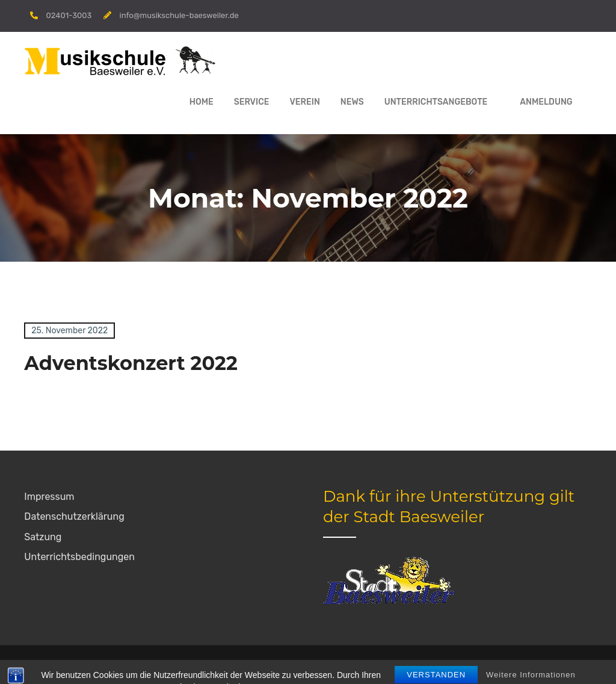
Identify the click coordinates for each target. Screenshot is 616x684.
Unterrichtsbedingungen (79, 557)
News (352, 102)
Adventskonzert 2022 (131, 363)
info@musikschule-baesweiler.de (179, 15)
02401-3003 (69, 15)
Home (202, 102)
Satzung (43, 537)
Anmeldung (546, 102)
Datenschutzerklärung (74, 516)
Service (252, 102)
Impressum (49, 497)
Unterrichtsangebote (436, 102)
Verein (304, 102)
